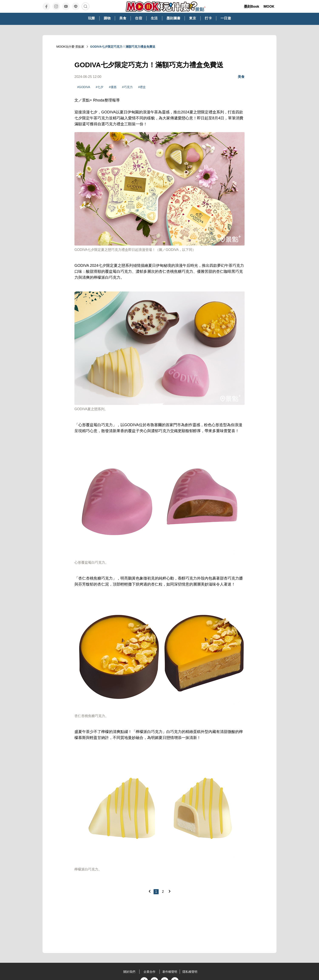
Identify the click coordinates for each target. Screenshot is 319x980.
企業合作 (150, 972)
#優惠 (113, 87)
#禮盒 (142, 87)
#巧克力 (127, 87)
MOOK (269, 6)
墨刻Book (252, 6)
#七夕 (100, 87)
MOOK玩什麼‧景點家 (70, 47)
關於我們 (129, 972)
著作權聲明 (170, 972)
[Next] (169, 891)
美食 (241, 77)
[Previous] (150, 891)
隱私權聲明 (190, 972)
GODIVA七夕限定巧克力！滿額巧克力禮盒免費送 (123, 47)
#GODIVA (84, 87)
